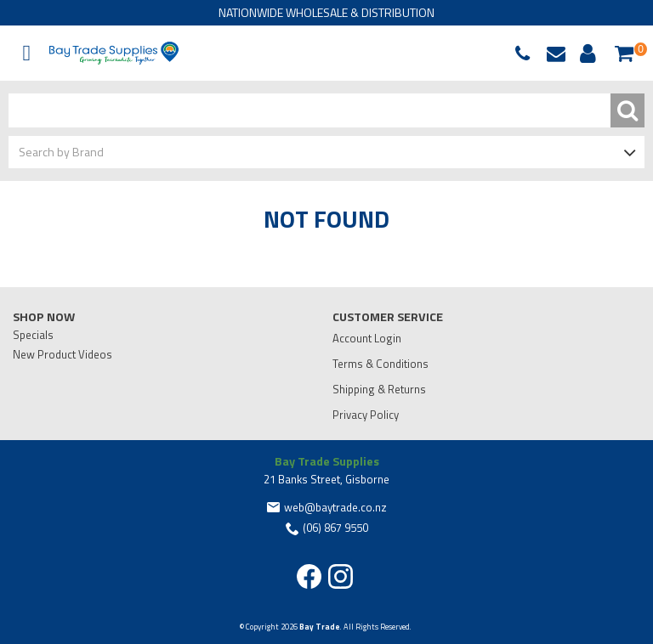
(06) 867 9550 (335, 528)
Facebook (309, 576)
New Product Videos (62, 354)
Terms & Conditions (380, 364)
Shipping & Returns (379, 389)
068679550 (527, 54)
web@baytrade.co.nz (560, 54)
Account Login (367, 338)
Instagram (341, 576)
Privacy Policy (366, 415)
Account (585, 54)
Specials (33, 335)
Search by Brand (61, 152)
